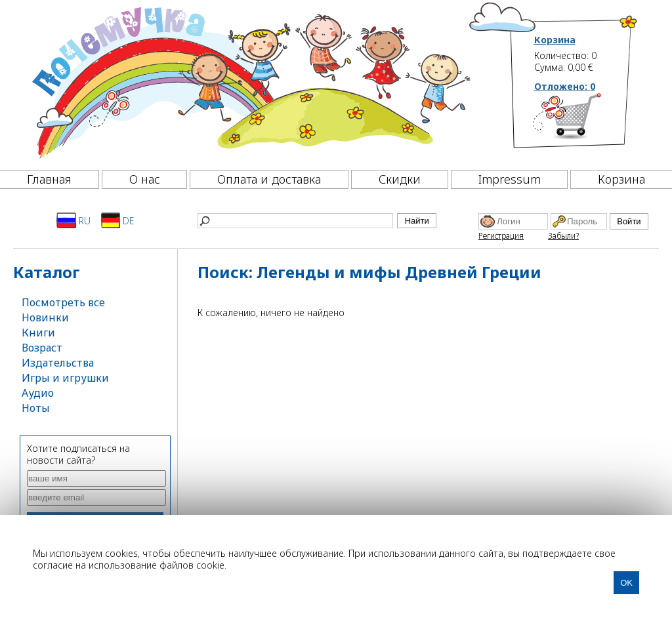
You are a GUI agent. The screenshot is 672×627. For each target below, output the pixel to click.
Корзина (555, 40)
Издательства (58, 363)
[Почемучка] (250, 81)
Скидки (400, 179)
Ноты (36, 408)
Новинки (45, 317)
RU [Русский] (73, 220)
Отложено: (565, 86)
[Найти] (295, 221)
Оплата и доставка (269, 179)
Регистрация (501, 236)
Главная (49, 179)
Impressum (510, 179)
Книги (38, 333)
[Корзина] (586, 121)
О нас (145, 179)
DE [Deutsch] (118, 220)
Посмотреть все (63, 302)
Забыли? (563, 236)
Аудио (38, 393)
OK (626, 583)
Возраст (42, 348)
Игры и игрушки (65, 378)
